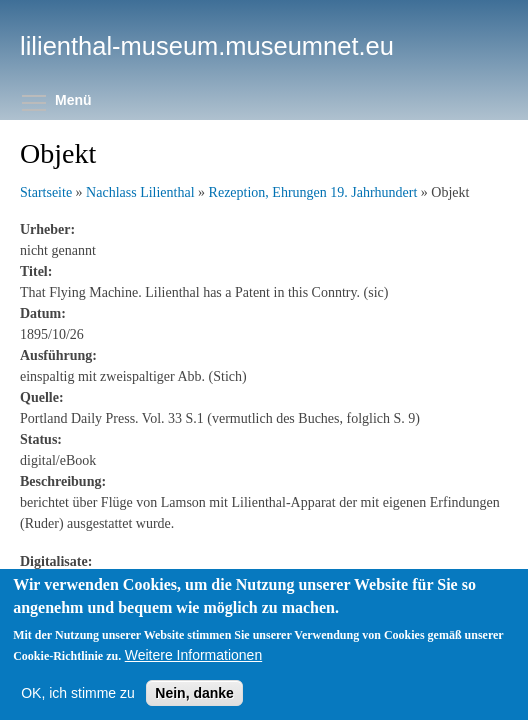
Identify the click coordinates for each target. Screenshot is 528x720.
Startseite (46, 192)
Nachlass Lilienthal (140, 192)
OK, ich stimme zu (78, 693)
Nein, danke (194, 693)
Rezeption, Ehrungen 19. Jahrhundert (313, 192)
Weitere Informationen (193, 655)
